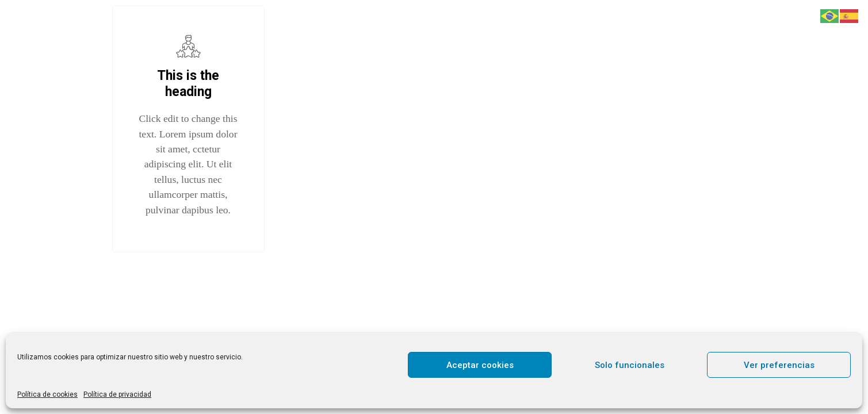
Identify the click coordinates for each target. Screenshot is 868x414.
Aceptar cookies (480, 365)
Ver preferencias (779, 365)
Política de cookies (47, 394)
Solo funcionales (630, 365)
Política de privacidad (117, 394)
